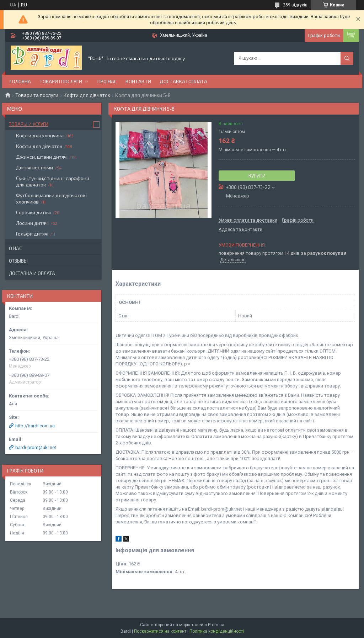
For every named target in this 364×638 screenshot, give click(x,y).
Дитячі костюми (34, 167)
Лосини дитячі (32, 223)
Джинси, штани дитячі (42, 157)
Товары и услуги (29, 124)
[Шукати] (347, 58)
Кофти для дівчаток (87, 95)
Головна (20, 81)
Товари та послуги (37, 95)
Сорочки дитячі (33, 212)
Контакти (138, 81)
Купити (257, 176)
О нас (15, 248)
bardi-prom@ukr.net (36, 447)
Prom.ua (216, 625)
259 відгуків (295, 5)
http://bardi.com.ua (35, 426)
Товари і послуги (61, 81)
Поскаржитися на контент (160, 631)
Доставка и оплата (32, 273)
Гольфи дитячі (32, 234)
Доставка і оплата (183, 81)
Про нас (107, 81)
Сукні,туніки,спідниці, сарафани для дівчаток (53, 181)
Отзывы (18, 261)
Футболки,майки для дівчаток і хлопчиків (52, 198)
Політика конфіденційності (217, 631)
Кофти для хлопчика (40, 135)
